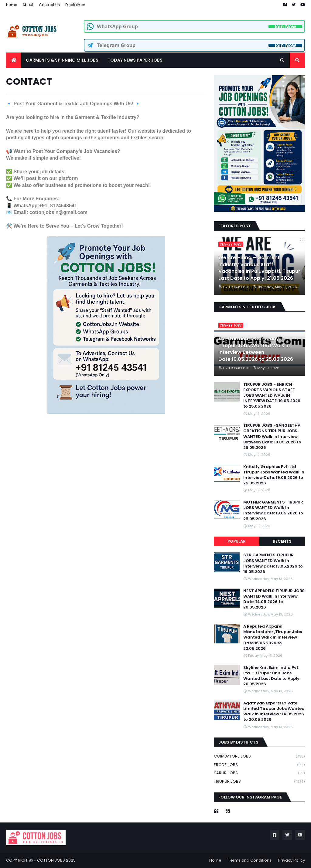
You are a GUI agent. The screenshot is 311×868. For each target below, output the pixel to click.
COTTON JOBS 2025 (56, 860)
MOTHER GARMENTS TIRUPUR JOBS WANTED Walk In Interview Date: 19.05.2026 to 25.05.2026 (273, 511)
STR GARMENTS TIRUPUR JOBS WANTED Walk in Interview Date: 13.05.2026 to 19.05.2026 (273, 563)
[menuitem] (14, 60)
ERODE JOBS (259, 765)
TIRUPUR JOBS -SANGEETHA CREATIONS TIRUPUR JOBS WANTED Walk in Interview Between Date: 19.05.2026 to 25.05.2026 (272, 437)
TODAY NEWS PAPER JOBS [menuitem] (135, 60)
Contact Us (49, 5)
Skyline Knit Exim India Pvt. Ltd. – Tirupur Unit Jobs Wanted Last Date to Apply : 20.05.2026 (272, 676)
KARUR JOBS (259, 773)
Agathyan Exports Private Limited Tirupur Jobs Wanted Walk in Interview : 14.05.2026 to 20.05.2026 (274, 712)
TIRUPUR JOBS (259, 782)
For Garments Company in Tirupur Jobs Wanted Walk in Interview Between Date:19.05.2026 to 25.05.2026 (256, 349)
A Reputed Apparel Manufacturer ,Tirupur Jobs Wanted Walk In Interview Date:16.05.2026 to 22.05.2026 (273, 637)
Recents (282, 541)
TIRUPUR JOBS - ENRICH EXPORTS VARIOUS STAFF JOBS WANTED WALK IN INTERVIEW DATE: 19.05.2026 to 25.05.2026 (272, 396)
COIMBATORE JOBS (259, 756)
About (28, 5)
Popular (237, 541)
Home (12, 5)
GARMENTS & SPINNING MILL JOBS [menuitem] (62, 60)
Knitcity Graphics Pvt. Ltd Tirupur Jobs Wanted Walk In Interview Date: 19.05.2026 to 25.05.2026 (274, 475)
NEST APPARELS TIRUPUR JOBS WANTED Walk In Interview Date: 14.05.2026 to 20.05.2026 (274, 599)
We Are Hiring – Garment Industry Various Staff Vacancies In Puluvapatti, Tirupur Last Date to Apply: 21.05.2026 (259, 268)
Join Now (285, 26)
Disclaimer (75, 5)
